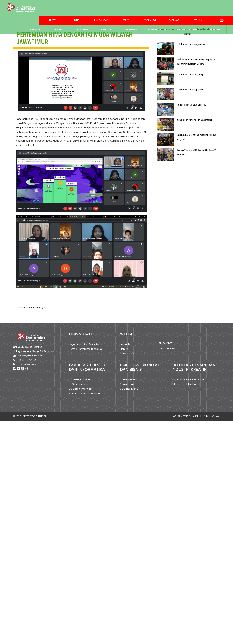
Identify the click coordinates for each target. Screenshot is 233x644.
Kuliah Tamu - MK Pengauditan (191, 45)
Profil (59, 30)
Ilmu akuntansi (101, 21)
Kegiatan (198, 21)
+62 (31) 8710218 (27, 364)
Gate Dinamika (167, 348)
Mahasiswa (130, 30)
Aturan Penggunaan (186, 416)
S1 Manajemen (128, 379)
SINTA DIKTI (165, 343)
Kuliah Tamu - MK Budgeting (190, 75)
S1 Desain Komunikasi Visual (188, 379)
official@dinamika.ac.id (31, 356)
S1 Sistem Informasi (80, 384)
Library (124, 349)
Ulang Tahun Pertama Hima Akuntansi (194, 120)
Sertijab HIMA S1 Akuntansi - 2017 (193, 105)
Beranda (35, 30)
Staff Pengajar (157, 30)
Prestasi (53, 21)
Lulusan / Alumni (187, 30)
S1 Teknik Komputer (80, 379)
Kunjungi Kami (212, 416)
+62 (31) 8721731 (27, 360)
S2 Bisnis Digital (129, 389)
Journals (125, 344)
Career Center (129, 354)
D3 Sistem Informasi (80, 389)
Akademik (83, 30)
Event (77, 21)
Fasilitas (106, 30)
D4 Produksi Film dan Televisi (188, 384)
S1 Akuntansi (127, 384)
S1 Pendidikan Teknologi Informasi (89, 394)
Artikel (126, 21)
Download (174, 21)
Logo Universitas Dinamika (84, 344)
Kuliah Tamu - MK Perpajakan (190, 90)
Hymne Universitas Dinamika (85, 349)
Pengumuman (150, 21)
